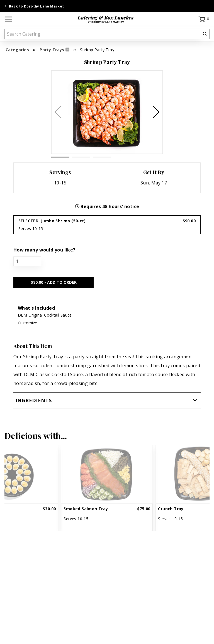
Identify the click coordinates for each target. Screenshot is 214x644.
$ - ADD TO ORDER (54, 282)
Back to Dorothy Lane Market (34, 6)
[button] (156, 112)
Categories (17, 50)
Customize (27, 323)
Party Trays (52, 50)
